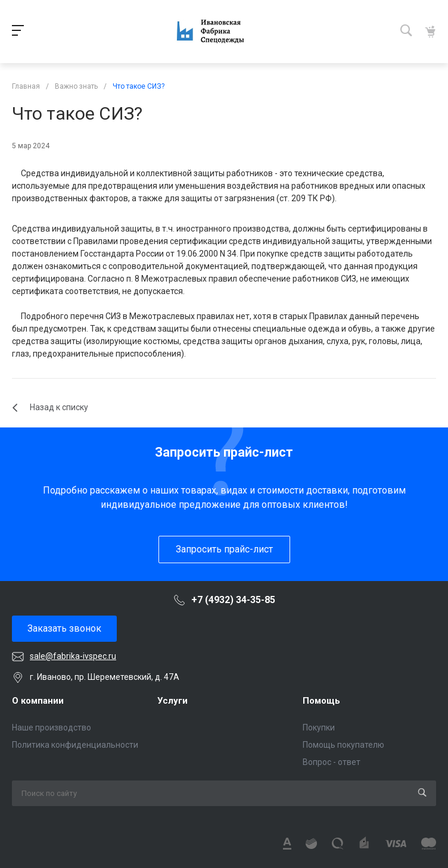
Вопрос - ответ (332, 762)
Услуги (172, 701)
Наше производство (52, 728)
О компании (38, 701)
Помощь (321, 701)
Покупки (319, 728)
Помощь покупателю (343, 745)
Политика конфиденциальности (75, 745)
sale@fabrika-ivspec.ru (73, 656)
